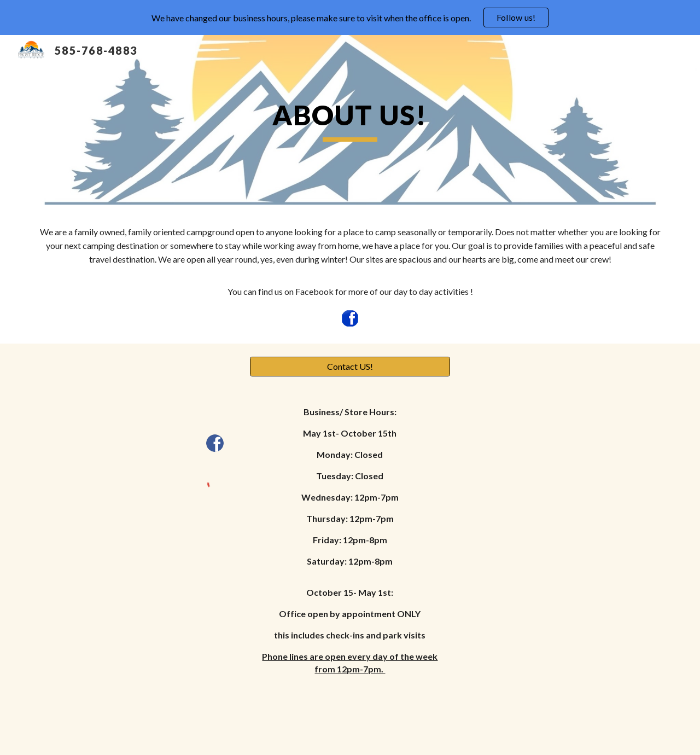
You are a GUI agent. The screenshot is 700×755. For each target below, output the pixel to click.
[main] (350, 120)
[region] (350, 18)
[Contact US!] (350, 367)
